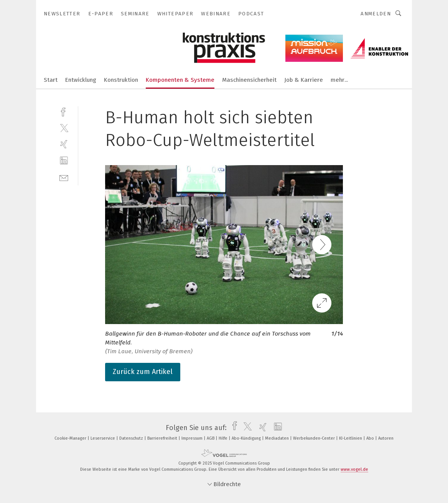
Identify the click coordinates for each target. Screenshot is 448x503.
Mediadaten (278, 438)
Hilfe (224, 438)
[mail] (64, 177)
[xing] (64, 144)
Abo (371, 438)
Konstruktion (121, 80)
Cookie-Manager (71, 438)
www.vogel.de (354, 469)
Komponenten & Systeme (180, 80)
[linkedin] (64, 161)
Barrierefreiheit (163, 438)
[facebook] (64, 111)
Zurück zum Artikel (143, 372)
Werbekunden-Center (315, 438)
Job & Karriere (304, 80)
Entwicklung (81, 80)
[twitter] (64, 128)
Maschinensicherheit (249, 80)
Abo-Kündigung (247, 438)
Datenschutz (132, 438)
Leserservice (103, 438)
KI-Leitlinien (351, 438)
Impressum (193, 438)
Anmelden (376, 14)
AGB (211, 438)
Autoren (386, 438)
